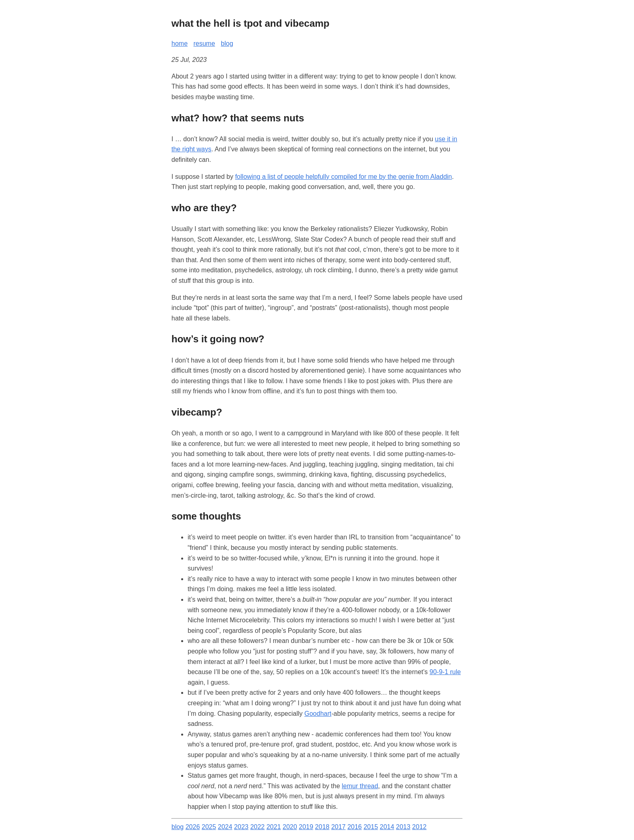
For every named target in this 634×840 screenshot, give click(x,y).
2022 (258, 827)
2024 (225, 827)
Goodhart (318, 714)
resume (204, 43)
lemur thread (360, 786)
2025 (209, 827)
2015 (371, 827)
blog (227, 43)
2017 (338, 827)
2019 (306, 827)
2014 (387, 827)
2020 (290, 827)
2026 (193, 827)
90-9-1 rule (445, 672)
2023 (241, 827)
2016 (355, 827)
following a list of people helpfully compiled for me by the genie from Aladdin (343, 177)
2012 (419, 827)
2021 (274, 827)
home (180, 43)
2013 (403, 827)
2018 (322, 827)
